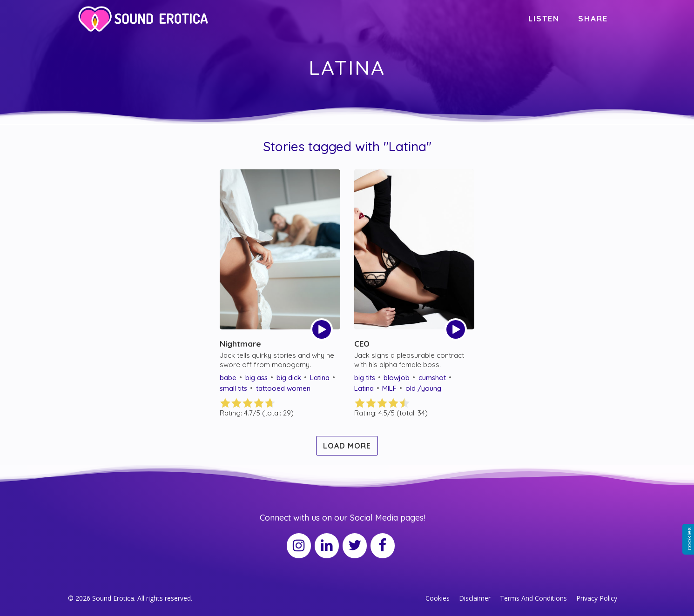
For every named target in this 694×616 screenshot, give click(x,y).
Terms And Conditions (533, 598)
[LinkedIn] (327, 546)
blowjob (397, 378)
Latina (320, 378)
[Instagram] (299, 546)
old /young (423, 388)
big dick (289, 378)
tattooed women (283, 388)
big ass (256, 378)
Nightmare (240, 344)
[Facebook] (383, 546)
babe (228, 378)
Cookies (438, 598)
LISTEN (544, 18)
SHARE (593, 18)
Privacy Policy (597, 598)
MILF (389, 388)
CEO (362, 344)
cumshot (432, 378)
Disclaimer (475, 598)
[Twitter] (355, 546)
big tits (365, 378)
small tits (233, 388)
